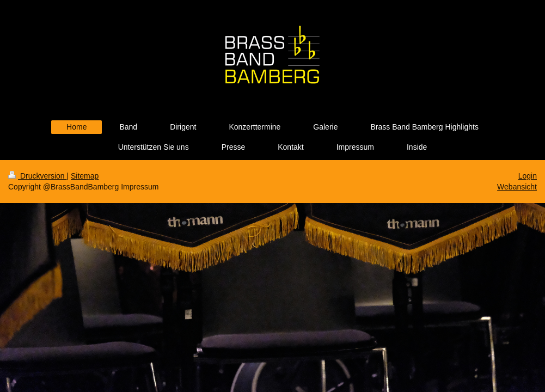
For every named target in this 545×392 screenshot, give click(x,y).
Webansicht (517, 187)
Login (528, 176)
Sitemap (85, 176)
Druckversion (37, 176)
